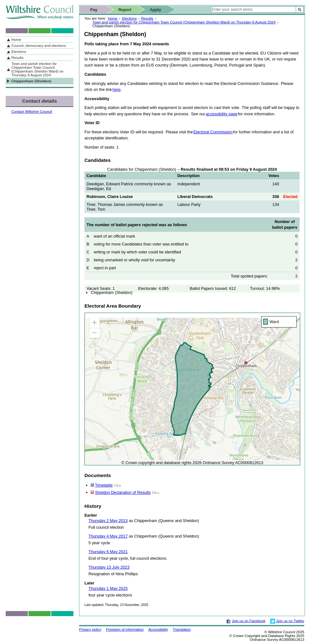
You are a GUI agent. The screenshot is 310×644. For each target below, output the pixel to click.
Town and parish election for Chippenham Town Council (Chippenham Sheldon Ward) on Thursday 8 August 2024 (184, 22)
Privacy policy (90, 629)
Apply (156, 10)
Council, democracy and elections (39, 46)
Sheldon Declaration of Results (123, 492)
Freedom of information (125, 629)
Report (125, 10)
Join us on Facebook (249, 621)
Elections (129, 18)
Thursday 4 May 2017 (108, 536)
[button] (95, 323)
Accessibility (158, 629)
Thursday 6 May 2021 (108, 552)
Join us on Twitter (290, 621)
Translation (182, 629)
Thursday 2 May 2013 (108, 521)
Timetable (104, 485)
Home (113, 18)
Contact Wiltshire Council (32, 112)
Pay (94, 10)
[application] (192, 389)
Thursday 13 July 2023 (109, 567)
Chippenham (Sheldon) (31, 81)
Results (147, 18)
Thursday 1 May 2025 (108, 588)
